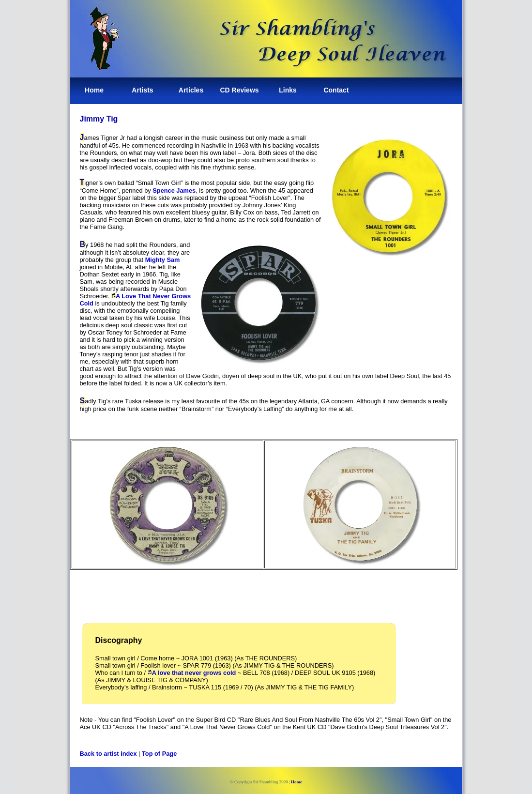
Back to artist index (108, 754)
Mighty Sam (163, 260)
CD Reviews (239, 90)
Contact (336, 90)
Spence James (174, 191)
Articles (191, 90)
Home (94, 90)
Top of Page (159, 754)
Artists (142, 90)
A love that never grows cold (194, 673)
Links (288, 90)
